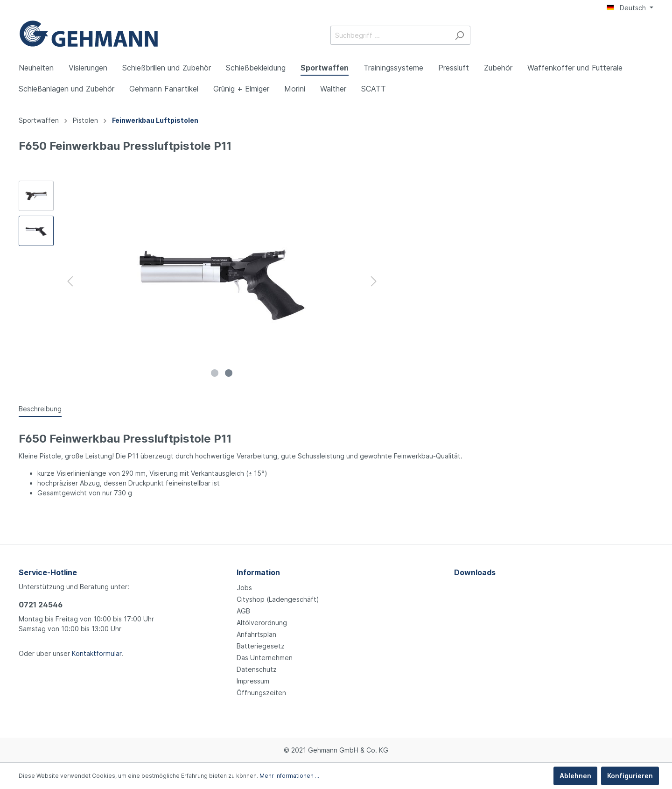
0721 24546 (41, 605)
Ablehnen (575, 776)
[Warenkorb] (648, 36)
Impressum (253, 681)
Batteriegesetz (261, 646)
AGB (243, 611)
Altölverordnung (262, 623)
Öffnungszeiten (261, 693)
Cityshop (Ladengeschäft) (278, 599)
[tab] (40, 409)
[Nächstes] (374, 281)
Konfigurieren (630, 776)
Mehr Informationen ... (289, 776)
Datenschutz (257, 669)
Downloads (475, 572)
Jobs (244, 588)
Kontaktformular (97, 653)
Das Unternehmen (265, 658)
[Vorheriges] (70, 281)
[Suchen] (459, 35)
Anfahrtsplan (256, 634)
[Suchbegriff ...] (390, 35)
